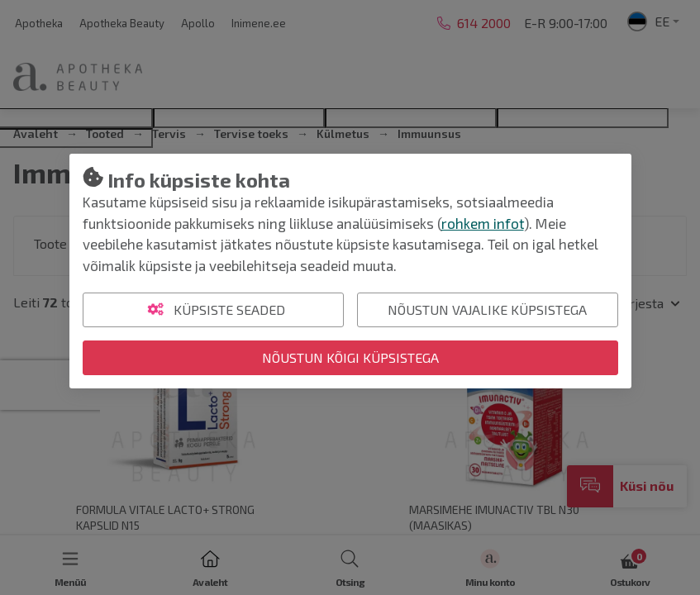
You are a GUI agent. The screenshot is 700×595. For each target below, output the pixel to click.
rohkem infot (483, 223)
